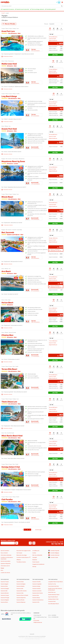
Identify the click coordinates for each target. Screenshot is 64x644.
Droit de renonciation (6, 561)
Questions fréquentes (6, 563)
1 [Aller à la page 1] (22, 530)
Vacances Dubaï (20, 582)
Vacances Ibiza (36, 595)
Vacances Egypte (4, 584)
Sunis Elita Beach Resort (54, 604)
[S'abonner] (17, 543)
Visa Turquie (19, 553)
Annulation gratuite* (51, 9)
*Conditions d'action (21, 562)
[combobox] (32, 6)
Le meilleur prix (36, 551)
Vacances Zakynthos (21, 598)
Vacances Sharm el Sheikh (22, 595)
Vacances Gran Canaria (38, 593)
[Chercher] (62, 6)
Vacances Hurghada (37, 584)
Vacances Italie (4, 591)
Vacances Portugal (5, 598)
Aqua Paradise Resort (53, 597)
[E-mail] (8, 543)
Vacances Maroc (4, 602)
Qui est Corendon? (5, 551)
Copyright (35, 557)
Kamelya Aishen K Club (53, 599)
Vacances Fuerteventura (38, 600)
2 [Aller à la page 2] (25, 530)
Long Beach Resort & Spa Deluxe (55, 582)
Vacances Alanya (36, 598)
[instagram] (34, 543)
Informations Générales (6, 555)
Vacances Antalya (36, 586)
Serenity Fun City (52, 584)
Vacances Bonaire (5, 593)
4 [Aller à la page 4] (30, 530)
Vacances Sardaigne (21, 584)
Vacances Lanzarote (37, 591)
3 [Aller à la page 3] (27, 530)
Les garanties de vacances (8, 9)
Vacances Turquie (5, 582)
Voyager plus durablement (38, 564)
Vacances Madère (20, 586)
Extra (2, 570)
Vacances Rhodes (20, 600)
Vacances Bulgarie (5, 600)
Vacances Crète (20, 593)
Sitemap (34, 566)
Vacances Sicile (20, 588)
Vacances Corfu (36, 602)
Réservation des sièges (22, 555)
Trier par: (46, 24)
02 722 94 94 (57, 544)
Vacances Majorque (21, 602)
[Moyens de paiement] (6, 619)
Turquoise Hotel (52, 601)
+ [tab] (51, 34)
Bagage (2, 568)
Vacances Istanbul (36, 588)
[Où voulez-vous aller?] (32, 6)
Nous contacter (4, 553)
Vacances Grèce (4, 586)
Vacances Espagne (5, 588)
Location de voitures (5, 573)
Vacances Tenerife (36, 582)
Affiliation (19, 560)
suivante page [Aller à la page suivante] (38, 530)
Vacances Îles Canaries (22, 591)
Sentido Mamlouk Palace (54, 595)
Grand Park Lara (52, 592)
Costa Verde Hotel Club (53, 586)
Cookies (34, 553)
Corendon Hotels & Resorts (23, 557)
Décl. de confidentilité (37, 555)
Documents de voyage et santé (23, 551)
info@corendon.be (38, 622)
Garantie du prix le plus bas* (23, 9)
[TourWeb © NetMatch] (32, 634)
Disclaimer (35, 560)
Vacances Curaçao (5, 595)
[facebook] (30, 543)
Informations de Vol (5, 566)
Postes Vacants (36, 562)
